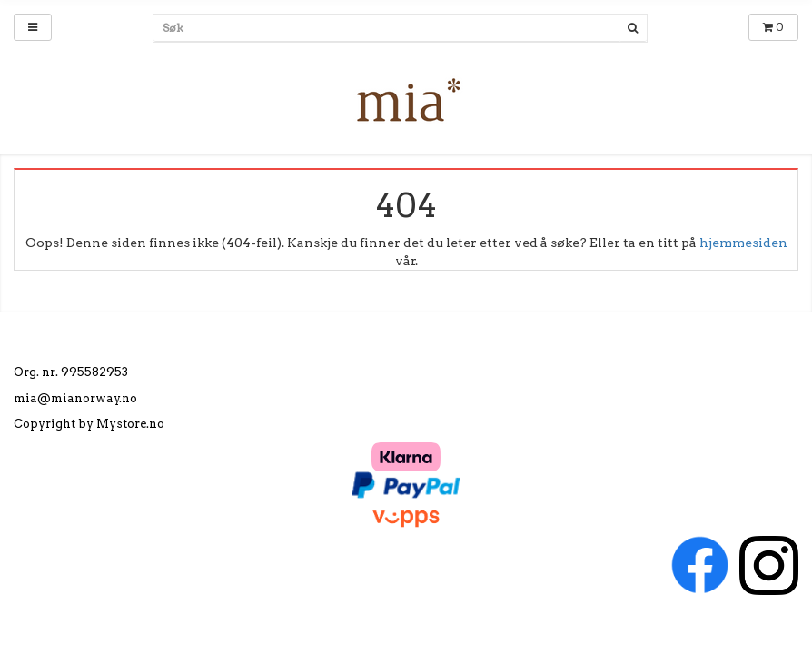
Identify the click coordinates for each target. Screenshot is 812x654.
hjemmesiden (743, 243)
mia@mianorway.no (75, 398)
